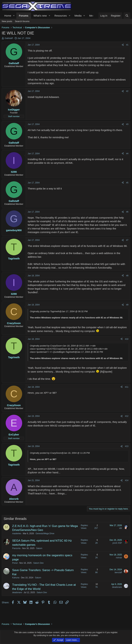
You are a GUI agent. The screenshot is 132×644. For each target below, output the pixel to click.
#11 (127, 387)
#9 (127, 305)
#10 (127, 339)
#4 (127, 154)
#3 (127, 124)
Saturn (39, 548)
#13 (127, 446)
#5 (127, 183)
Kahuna (16, 578)
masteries (17, 534)
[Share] (123, 45)
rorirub (119, 558)
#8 (127, 276)
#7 (127, 240)
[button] (14, 16)
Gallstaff (9, 38)
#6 (127, 212)
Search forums (22, 21)
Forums (24, 16)
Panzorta (16, 548)
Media (78, 16)
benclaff (118, 572)
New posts (7, 21)
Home (8, 16)
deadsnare (17, 592)
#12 (127, 416)
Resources (61, 16)
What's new (40, 16)
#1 (127, 45)
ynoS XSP (117, 543)
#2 (127, 91)
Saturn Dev (38, 563)
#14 (127, 480)
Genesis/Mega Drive (45, 534)
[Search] (127, 16)
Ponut (15, 563)
